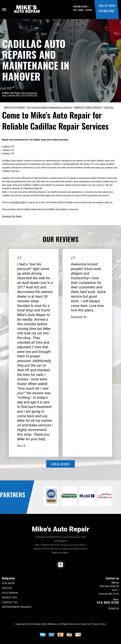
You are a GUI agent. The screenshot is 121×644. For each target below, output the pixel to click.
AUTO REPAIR (10, 593)
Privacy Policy (98, 624)
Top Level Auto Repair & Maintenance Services (49, 107)
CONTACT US (10, 602)
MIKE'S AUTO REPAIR (14, 107)
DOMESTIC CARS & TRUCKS (88, 107)
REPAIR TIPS (9, 598)
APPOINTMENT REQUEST (17, 607)
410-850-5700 (106, 11)
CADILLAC (108, 107)
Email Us (114, 608)
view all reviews (60, 464)
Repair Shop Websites (46, 624)
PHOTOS (7, 588)
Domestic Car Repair (12, 216)
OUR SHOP (8, 583)
